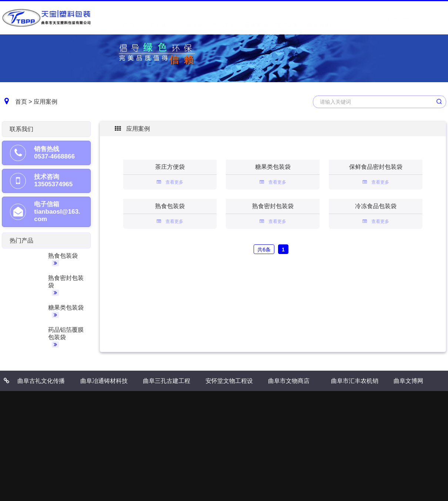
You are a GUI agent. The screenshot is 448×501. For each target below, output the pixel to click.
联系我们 (319, 18)
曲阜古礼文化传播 (41, 381)
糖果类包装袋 (66, 308)
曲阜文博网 (408, 381)
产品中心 (224, 18)
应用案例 (256, 18)
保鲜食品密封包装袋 (376, 167)
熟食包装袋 (63, 256)
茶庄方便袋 (170, 167)
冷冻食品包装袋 (376, 206)
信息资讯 (192, 18)
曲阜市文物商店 (289, 381)
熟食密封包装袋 (273, 206)
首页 (21, 102)
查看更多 (170, 182)
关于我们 (161, 18)
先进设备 (287, 18)
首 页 (129, 18)
